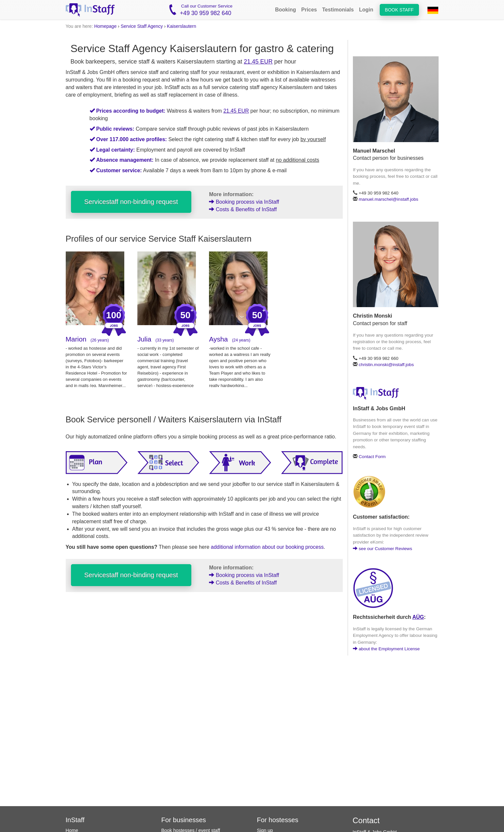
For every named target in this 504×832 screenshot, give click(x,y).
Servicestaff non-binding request (131, 202)
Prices (309, 10)
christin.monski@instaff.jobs (386, 365)
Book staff (399, 10)
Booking (286, 10)
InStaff (75, 820)
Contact (366, 820)
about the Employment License (386, 649)
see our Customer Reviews (382, 549)
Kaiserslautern (182, 26)
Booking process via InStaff (244, 202)
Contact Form (372, 457)
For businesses (184, 820)
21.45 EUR (258, 62)
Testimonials (338, 10)
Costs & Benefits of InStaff (243, 209)
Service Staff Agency (142, 26)
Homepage (105, 26)
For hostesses (278, 820)
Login (366, 10)
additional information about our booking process (267, 547)
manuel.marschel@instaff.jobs (389, 199)
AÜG (418, 617)
